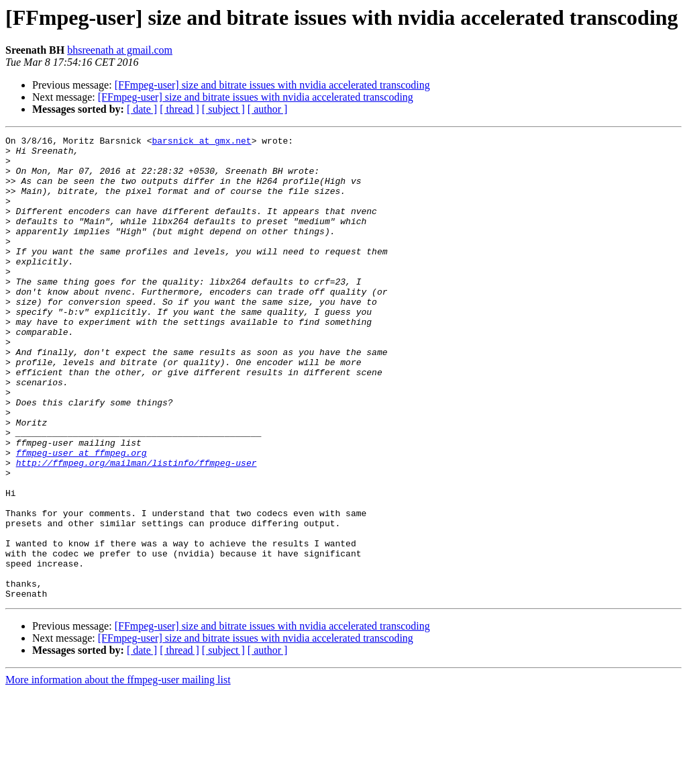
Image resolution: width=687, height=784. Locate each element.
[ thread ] (179, 109)
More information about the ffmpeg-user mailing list (118, 772)
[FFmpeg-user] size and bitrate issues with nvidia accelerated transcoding (272, 85)
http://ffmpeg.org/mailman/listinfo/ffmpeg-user (137, 529)
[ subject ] (223, 109)
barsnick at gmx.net (201, 142)
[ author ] (268, 109)
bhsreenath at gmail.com (120, 50)
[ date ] (142, 109)
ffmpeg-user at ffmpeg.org (82, 517)
